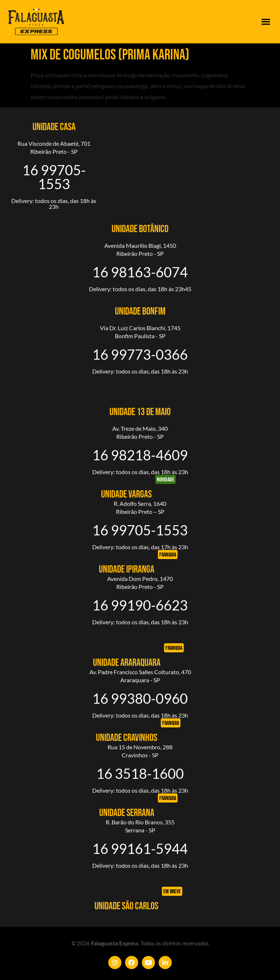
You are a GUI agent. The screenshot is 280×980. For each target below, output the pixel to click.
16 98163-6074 (140, 272)
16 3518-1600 (140, 773)
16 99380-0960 (140, 698)
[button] (266, 22)
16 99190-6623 (140, 605)
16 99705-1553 (54, 177)
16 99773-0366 (140, 354)
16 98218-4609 (140, 455)
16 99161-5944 (140, 848)
